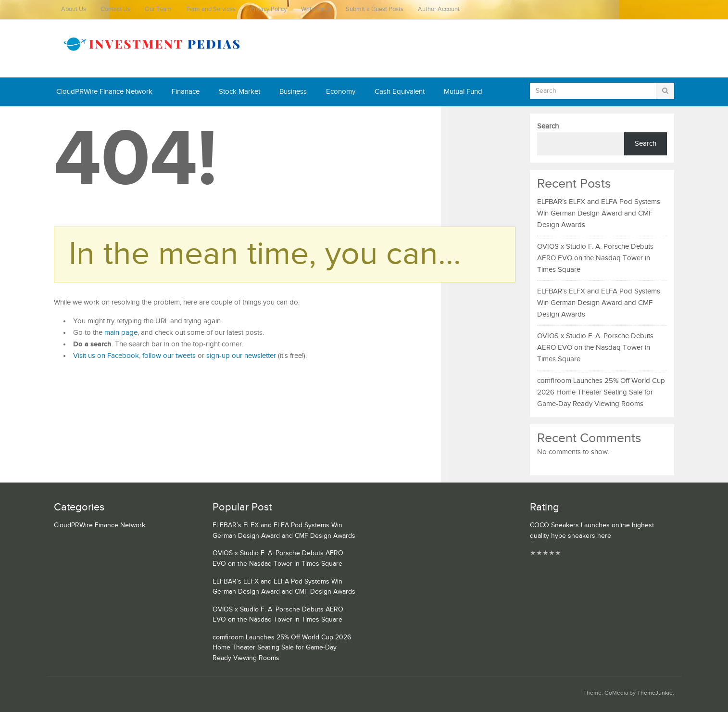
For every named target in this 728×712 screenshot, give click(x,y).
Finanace (186, 92)
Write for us (316, 9)
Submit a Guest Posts (375, 9)
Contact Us (115, 9)
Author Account (439, 9)
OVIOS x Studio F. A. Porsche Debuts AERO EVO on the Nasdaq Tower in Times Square (595, 258)
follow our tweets (169, 356)
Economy (341, 92)
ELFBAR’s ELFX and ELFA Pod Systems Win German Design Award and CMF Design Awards (599, 213)
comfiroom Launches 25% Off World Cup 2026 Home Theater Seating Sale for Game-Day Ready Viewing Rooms (601, 392)
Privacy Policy (268, 9)
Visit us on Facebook (106, 356)
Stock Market (239, 92)
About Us (74, 9)
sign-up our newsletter (241, 356)
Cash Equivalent (400, 92)
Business (293, 92)
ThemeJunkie (655, 693)
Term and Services (211, 9)
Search (548, 126)
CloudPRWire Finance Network (104, 92)
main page (121, 333)
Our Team (158, 9)
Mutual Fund (463, 92)
